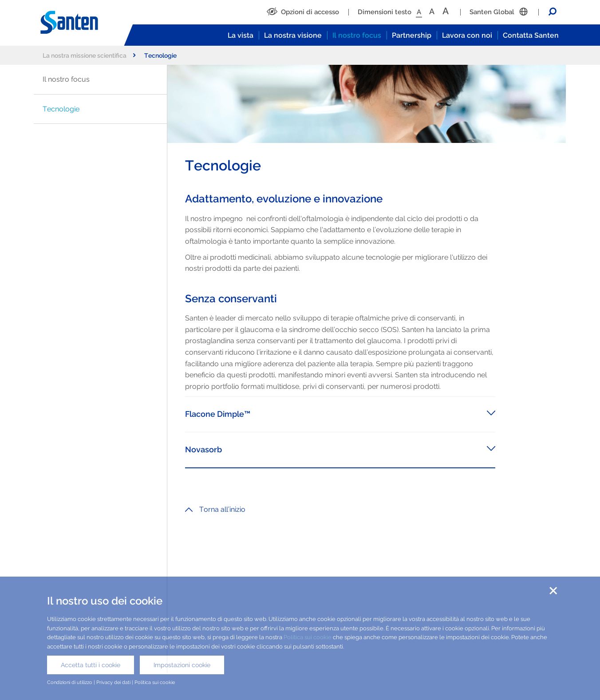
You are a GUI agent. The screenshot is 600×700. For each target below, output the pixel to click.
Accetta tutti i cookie (91, 665)
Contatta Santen (531, 35)
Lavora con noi (467, 35)
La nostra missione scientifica (89, 55)
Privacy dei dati (113, 682)
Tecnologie (61, 109)
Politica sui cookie (308, 637)
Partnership (412, 35)
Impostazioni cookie (182, 665)
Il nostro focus (357, 35)
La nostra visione (293, 35)
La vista (241, 35)
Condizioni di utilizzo (70, 682)
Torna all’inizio (215, 509)
